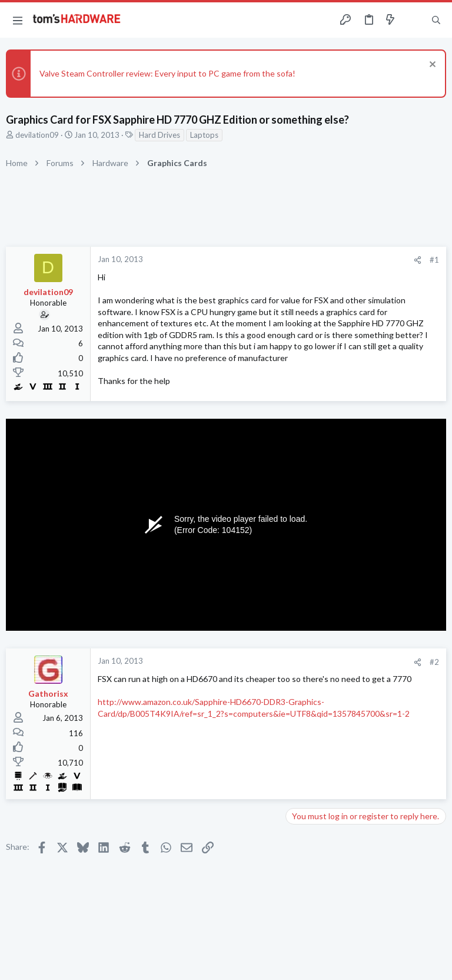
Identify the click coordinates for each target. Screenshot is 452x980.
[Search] (436, 20)
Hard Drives (159, 135)
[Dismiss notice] (431, 66)
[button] (18, 20)
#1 (434, 260)
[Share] (418, 260)
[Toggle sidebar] (413, 20)
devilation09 (37, 135)
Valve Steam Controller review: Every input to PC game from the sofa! (167, 73)
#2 (434, 662)
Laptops (204, 135)
